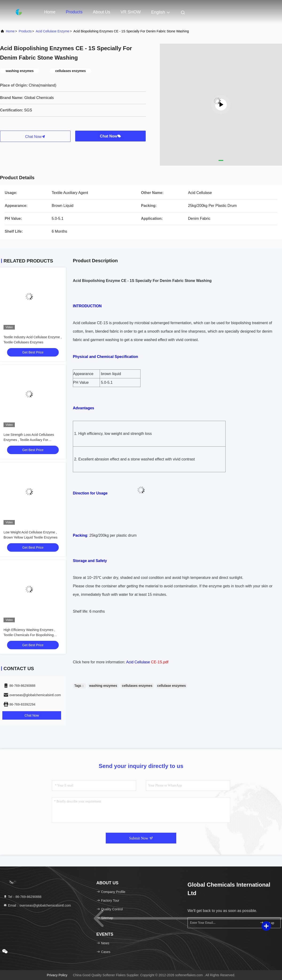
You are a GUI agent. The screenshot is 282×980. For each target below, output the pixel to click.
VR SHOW (131, 12)
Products (74, 12)
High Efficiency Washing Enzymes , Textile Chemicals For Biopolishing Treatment (29, 635)
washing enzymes (103, 686)
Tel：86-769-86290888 (22, 897)
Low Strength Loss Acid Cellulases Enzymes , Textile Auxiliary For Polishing (29, 440)
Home (50, 12)
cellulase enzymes (172, 686)
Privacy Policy (57, 975)
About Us (102, 12)
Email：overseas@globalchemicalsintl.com (37, 905)
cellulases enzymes (137, 686)
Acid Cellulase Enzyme (53, 31)
